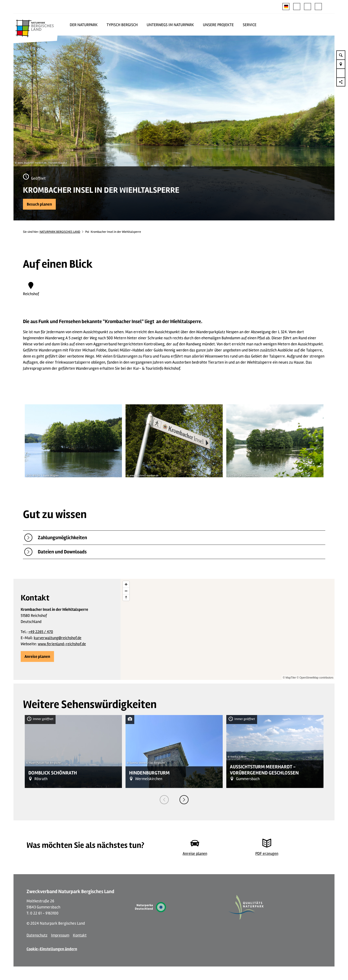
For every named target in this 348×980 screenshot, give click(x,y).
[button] (297, 7)
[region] (228, 629)
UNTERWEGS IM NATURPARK (170, 25)
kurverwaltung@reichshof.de (58, 638)
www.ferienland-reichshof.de (62, 644)
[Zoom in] (126, 584)
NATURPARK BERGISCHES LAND (60, 232)
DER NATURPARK (84, 25)
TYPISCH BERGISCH (122, 25)
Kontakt (80, 935)
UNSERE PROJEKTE (218, 25)
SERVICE (250, 25)
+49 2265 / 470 (41, 632)
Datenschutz (37, 935)
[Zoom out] (126, 591)
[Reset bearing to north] (126, 597)
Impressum (60, 935)
